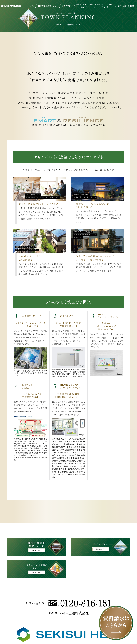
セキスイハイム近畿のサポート (105, 6)
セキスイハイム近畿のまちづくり (85, 6)
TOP (32, 6)
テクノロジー (67, 6)
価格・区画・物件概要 (126, 6)
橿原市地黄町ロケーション (48, 6)
